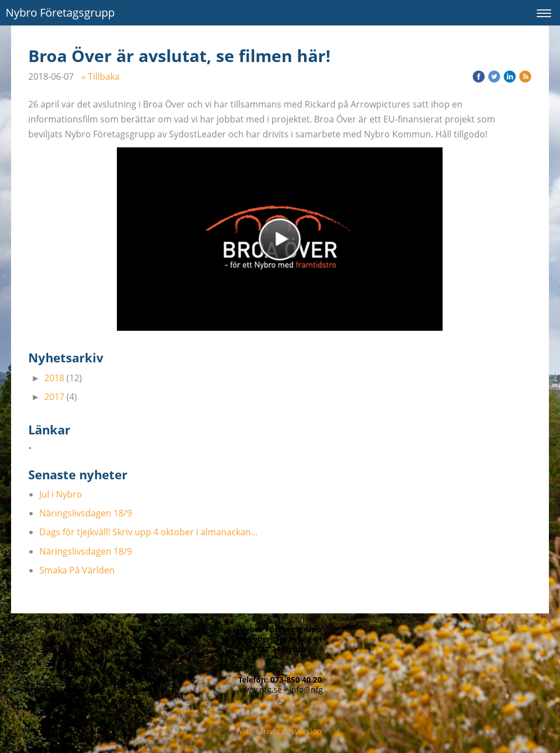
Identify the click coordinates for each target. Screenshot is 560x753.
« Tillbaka (101, 76)
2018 (54, 378)
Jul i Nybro (61, 494)
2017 (54, 397)
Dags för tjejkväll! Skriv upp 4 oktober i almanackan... (148, 532)
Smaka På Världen (77, 570)
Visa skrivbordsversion (280, 731)
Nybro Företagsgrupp (60, 12)
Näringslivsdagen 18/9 (86, 513)
